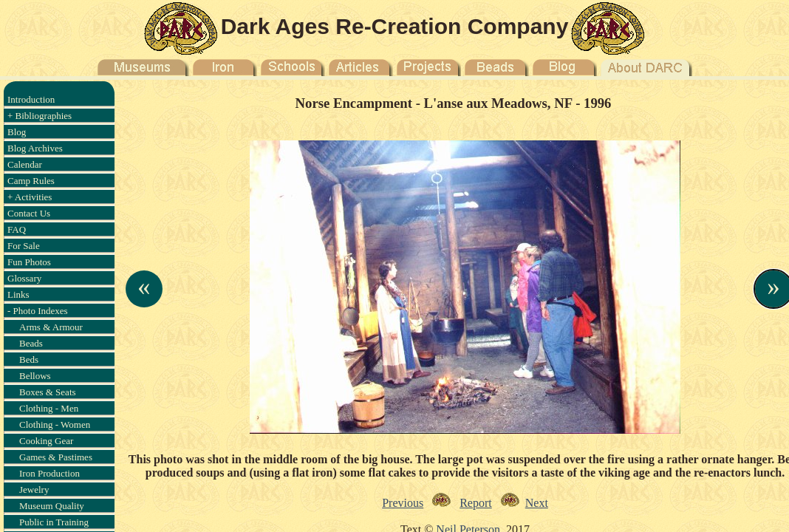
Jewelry (34, 490)
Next (537, 503)
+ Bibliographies (40, 116)
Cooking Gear (46, 441)
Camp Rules (31, 181)
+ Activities (30, 197)
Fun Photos (29, 262)
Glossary (24, 278)
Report (476, 503)
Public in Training (54, 522)
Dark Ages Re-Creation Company (395, 26)
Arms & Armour (51, 327)
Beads (31, 343)
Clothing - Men (49, 408)
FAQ (17, 229)
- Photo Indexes (38, 311)
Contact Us (29, 213)
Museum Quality (52, 506)
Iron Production (49, 473)
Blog (17, 132)
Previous (403, 503)
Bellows (35, 376)
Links (18, 294)
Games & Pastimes (56, 457)
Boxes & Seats (48, 392)
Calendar (25, 164)
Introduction (31, 99)
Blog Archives (35, 148)
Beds (29, 359)
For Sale (24, 246)
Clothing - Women (55, 424)
